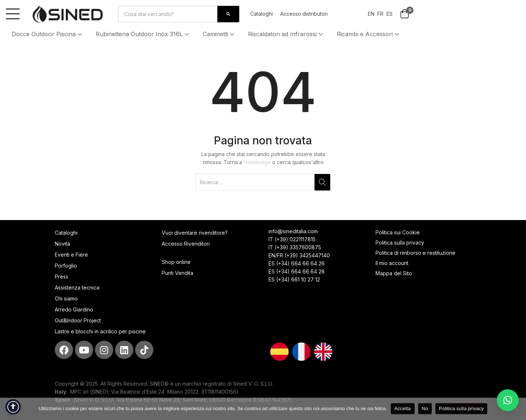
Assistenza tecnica (77, 287)
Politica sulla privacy (400, 243)
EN (371, 14)
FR (380, 14)
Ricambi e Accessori (369, 34)
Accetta (403, 408)
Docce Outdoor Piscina (48, 34)
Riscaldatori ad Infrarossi (286, 34)
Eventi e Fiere (71, 255)
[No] (517, 409)
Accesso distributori (304, 14)
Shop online (176, 262)
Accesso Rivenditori (186, 244)
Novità (62, 244)
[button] (405, 14)
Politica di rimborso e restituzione (416, 253)
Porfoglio (66, 266)
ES (390, 14)
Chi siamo (66, 298)
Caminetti (219, 34)
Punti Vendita (178, 273)
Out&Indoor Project (78, 320)
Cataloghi (262, 14)
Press (62, 277)
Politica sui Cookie (398, 232)
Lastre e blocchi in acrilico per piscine (100, 331)
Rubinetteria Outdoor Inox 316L (143, 34)
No (425, 408)
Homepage (257, 162)
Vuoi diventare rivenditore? (195, 233)
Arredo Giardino (74, 309)
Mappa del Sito (394, 273)
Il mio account (392, 263)
